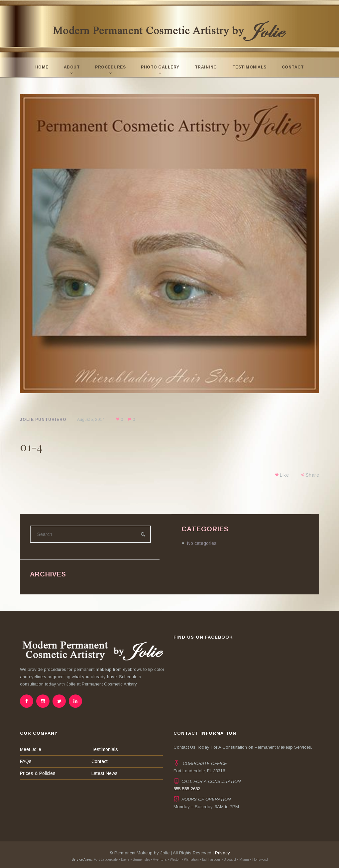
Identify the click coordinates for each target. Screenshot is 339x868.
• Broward (229, 860)
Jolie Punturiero (43, 420)
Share (313, 475)
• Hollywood (259, 860)
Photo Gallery (160, 67)
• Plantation (190, 860)
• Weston (174, 860)
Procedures (110, 67)
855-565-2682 (187, 789)
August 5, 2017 (91, 420)
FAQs (26, 761)
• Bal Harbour (210, 860)
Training (206, 67)
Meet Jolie (31, 749)
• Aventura (159, 860)
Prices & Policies (38, 773)
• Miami (243, 860)
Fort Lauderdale (105, 860)
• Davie (124, 860)
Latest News (105, 773)
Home (42, 67)
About (72, 67)
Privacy (223, 853)
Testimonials (249, 67)
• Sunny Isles (140, 860)
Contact (293, 67)
